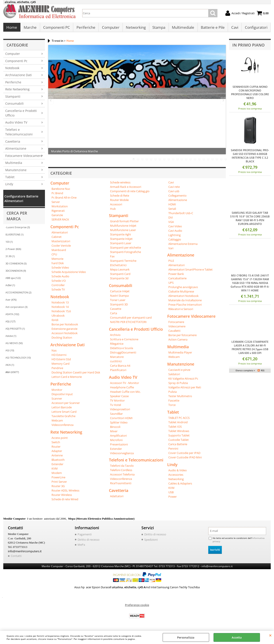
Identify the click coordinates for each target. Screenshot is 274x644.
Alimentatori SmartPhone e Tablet (190, 272)
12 (182, 161)
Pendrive (57, 370)
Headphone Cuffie (122, 389)
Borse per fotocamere (182, 337)
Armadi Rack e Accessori (126, 189)
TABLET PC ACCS (179, 420)
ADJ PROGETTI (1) (15, 331)
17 (204, 161)
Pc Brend (57, 195)
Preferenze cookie (137, 607)
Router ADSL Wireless (65, 493)
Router (56, 449)
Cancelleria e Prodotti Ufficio (21, 115)
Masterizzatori (61, 243)
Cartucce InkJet (120, 293)
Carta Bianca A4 (120, 368)
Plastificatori (118, 372)
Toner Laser (118, 302)
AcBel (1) (10, 287)
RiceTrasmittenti (121, 485)
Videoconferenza (62, 427)
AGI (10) (10, 352)
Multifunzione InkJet (123, 228)
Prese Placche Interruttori (185, 307)
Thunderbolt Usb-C (181, 215)
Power (173, 499)
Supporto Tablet (179, 438)
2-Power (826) (13, 251)
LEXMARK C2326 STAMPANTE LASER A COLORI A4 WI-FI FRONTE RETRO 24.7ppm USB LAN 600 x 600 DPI (250, 350)
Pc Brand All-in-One (64, 200)
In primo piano (248, 47)
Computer (110, 29)
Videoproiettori (120, 411)
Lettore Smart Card (64, 414)
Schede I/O (59, 283)
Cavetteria (13, 144)
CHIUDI (270, 635)
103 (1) (9, 244)
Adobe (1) (11, 338)
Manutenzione (16, 172)
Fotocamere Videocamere (24, 158)
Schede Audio (60, 278)
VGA (171, 224)
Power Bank (176, 276)
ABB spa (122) (13, 280)
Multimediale (182, 29)
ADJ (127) (10, 324)
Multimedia (14, 165)
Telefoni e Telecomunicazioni (19, 134)
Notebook (12, 70)
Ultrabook (58, 318)
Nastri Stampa (119, 298)
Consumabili (14, 106)
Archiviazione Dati (19, 77)
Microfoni (116, 442)
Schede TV (58, 292)
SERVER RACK (60, 222)
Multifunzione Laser (123, 232)
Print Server (59, 484)
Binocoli (115, 429)
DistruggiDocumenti (123, 355)
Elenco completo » (245, 373)
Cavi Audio (175, 233)
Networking (135, 29)
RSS (263, 373)
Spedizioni (151, 542)
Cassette (116, 311)
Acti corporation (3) (16, 309)
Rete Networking (17, 92)
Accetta (237, 637)
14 (191, 161)
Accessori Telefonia (122, 477)
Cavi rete (174, 189)
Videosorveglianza (122, 455)
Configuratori (254, 29)
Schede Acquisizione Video (69, 274)
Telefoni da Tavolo (122, 468)
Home (12, 29)
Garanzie (57, 217)
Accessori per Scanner (66, 405)
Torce (172, 407)
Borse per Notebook (65, 326)
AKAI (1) (10, 367)
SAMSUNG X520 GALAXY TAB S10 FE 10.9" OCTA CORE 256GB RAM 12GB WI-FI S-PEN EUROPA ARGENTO (250, 221)
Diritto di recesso (89, 542)
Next (223, 103)
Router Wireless (62, 497)
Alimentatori (60, 235)
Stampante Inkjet (121, 241)
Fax (112, 258)
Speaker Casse (119, 398)
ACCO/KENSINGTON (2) (18, 295)
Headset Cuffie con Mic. (125, 394)
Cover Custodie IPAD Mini (185, 459)
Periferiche (85, 29)
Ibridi (55, 322)
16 (199, 161)
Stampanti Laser (121, 245)
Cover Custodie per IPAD (184, 455)
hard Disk (58, 265)
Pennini (173, 451)
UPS (171, 285)
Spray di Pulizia (178, 385)
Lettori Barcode (62, 409)
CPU (54, 257)
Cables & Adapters (180, 486)
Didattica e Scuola (122, 350)
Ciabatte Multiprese (181, 294)
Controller (58, 287)
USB (171, 494)
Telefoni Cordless (121, 472)
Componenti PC (56, 29)
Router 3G (58, 488)
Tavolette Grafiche (63, 418)
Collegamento (177, 198)
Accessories (176, 477)
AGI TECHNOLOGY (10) (18, 360)
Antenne (57, 457)
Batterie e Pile (211, 29)
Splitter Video (119, 425)
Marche (30, 29)
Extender (57, 466)
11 (178, 161)
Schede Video (60, 270)
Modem (57, 475)
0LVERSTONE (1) (14, 237)
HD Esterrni (59, 357)
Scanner (57, 401)
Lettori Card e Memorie (67, 379)
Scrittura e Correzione (124, 341)
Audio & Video (178, 472)
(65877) (12, 374)
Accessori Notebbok (65, 335)
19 (213, 161)
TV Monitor (117, 403)
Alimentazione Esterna (183, 246)
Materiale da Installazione (185, 302)
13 (186, 161)
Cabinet (57, 239)
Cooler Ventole (61, 248)
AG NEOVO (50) (14, 345)
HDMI (172, 206)
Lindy (9, 186)
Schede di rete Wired (65, 501)
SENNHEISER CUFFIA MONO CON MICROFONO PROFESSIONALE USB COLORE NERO (250, 95)
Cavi (233, 29)
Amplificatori (118, 438)
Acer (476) (11, 302)
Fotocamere (176, 324)
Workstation (60, 208)
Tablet (10, 179)
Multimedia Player (180, 355)
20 (217, 161)
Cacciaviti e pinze (179, 372)
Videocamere (177, 328)
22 (226, 161)
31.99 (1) (10, 258)
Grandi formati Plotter (124, 223)
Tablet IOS (175, 429)
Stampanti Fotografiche (125, 254)
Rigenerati (58, 213)
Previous (51, 103)
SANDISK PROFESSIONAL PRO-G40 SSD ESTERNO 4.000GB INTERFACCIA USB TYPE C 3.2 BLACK (250, 158)
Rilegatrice (117, 346)
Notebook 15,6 (61, 313)
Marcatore (117, 359)
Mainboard (59, 252)
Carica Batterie (178, 446)
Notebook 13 (60, 305)
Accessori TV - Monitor (125, 385)
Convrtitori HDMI (121, 420)
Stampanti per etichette (125, 250)
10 (173, 161)
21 (221, 161)
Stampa (158, 29)
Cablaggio (175, 242)
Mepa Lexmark (120, 272)
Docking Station (62, 340)
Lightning (174, 237)
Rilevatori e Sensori (181, 311)
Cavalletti (174, 333)
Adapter (57, 453)
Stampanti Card (120, 276)
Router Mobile (119, 202)
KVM (55, 471)
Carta (114, 315)
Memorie (57, 261)
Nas (54, 353)
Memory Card (60, 366)
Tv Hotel (116, 407)
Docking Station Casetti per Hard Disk (76, 375)
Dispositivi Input (62, 396)
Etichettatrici (118, 267)
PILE (171, 263)
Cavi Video (175, 228)
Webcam (57, 423)
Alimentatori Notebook (183, 298)
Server (56, 204)
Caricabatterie (177, 280)
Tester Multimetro (180, 398)
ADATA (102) (12, 316)
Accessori (116, 206)
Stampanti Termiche (123, 263)
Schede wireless (120, 185)
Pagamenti (85, 536)
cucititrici (116, 363)
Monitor (57, 392)
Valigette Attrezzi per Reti (185, 389)
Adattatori (117, 498)
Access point (60, 440)
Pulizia (173, 394)
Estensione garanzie (64, 331)
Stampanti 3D (119, 307)
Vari (171, 250)
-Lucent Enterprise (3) (18, 229)
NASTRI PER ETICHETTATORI (128, 324)
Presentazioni (119, 447)
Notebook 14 (60, 309)
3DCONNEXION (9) (16, 273)
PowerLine (58, 479)
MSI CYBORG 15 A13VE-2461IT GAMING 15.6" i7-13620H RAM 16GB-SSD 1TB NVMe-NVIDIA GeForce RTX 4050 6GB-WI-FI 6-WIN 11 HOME (250, 285)
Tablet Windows (179, 433)
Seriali (172, 211)
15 (195, 161)
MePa (81, 547)
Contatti (16, 558)
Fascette (174, 403)
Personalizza (186, 637)
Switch (56, 444)
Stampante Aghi (120, 237)
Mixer (114, 433)
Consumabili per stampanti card (131, 320)
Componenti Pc (16, 63)
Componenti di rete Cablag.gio (130, 193)
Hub (113, 211)
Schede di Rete (120, 198)
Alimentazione (16, 151)
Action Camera (178, 342)
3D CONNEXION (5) (16, 266)
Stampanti (13, 99)
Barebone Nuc (61, 191)
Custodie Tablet (179, 442)
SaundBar (116, 416)
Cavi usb (174, 193)
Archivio (115, 337)
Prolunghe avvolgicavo (183, 289)
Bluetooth (58, 462)
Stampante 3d (119, 280)
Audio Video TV (16, 125)
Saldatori (174, 376)
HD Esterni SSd (61, 361)
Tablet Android (178, 424)
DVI (171, 220)
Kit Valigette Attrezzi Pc (183, 381)
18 (208, 161)
